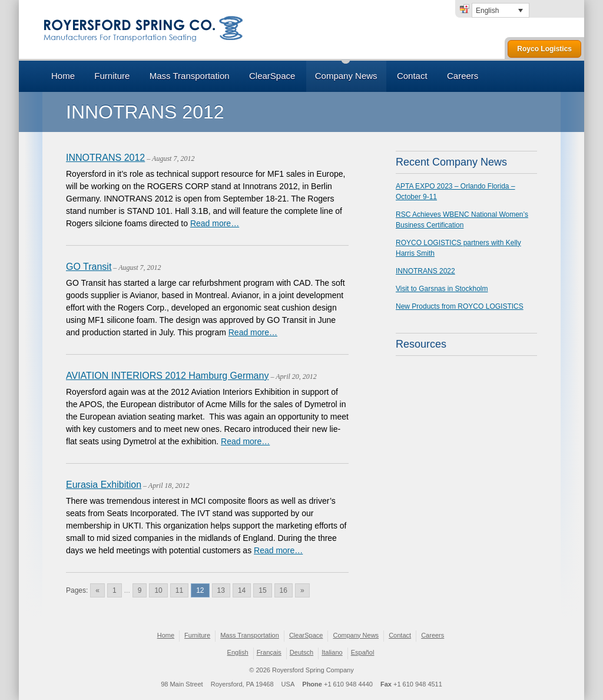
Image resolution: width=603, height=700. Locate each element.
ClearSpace (272, 76)
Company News (346, 76)
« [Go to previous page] (97, 590)
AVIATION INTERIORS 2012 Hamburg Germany (167, 376)
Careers (463, 76)
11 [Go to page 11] (179, 590)
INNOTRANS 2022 (425, 271)
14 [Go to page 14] (242, 590)
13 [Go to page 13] (221, 590)
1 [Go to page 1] (115, 590)
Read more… (215, 223)
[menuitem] (501, 10)
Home (63, 76)
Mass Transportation (190, 76)
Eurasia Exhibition (104, 485)
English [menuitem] (487, 11)
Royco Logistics (544, 49)
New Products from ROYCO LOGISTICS (460, 306)
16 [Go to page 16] (284, 590)
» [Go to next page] (302, 590)
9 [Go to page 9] (140, 590)
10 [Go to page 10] (158, 590)
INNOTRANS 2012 (105, 158)
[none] (501, 10)
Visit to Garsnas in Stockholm (442, 289)
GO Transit (89, 267)
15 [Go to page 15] (262, 590)
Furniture (112, 76)
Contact (412, 76)
